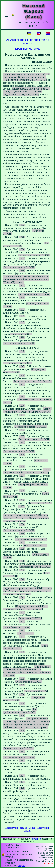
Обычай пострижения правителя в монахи (28, 41)
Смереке (21, 866)
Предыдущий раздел (16, 828)
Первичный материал (27, 49)
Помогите (36, 839)
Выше (32, 828)
